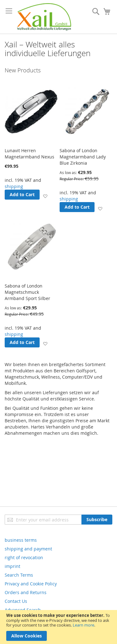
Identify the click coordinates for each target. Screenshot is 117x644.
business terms (21, 540)
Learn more (83, 625)
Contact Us (16, 601)
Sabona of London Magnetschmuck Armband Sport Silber (27, 292)
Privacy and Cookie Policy (31, 584)
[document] (58, 627)
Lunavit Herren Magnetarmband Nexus (29, 154)
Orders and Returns (26, 592)
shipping (14, 186)
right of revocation (24, 557)
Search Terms (19, 575)
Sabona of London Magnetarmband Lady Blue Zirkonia (83, 157)
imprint (12, 566)
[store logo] (44, 17)
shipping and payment (28, 549)
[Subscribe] (97, 520)
